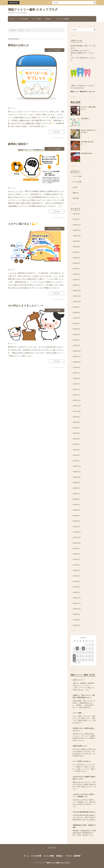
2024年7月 (76, 252)
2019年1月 (76, 592)
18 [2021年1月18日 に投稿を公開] (74, 656)
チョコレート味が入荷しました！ (57, 3)
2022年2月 (76, 389)
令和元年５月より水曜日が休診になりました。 (84, 729)
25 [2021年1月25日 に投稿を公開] (74, 660)
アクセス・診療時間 (62, 19)
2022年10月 (77, 362)
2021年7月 (76, 428)
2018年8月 (76, 620)
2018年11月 (77, 603)
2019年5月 (76, 570)
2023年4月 (76, 334)
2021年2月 (76, 455)
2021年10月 (77, 411)
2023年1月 (76, 345)
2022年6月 (76, 378)
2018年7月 (76, 625)
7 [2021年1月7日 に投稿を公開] (83, 648)
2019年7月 (76, 559)
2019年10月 (77, 543)
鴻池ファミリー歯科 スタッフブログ (33, 10)
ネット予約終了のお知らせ (81, 761)
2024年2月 (76, 280)
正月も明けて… (86, 119)
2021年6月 (76, 433)
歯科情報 (76, 198)
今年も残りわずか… (87, 153)
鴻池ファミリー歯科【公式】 (83, 675)
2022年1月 (76, 395)
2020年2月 (76, 521)
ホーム (12, 19)
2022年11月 (77, 356)
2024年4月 (76, 269)
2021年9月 (76, 417)
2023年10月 (77, 302)
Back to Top (52, 848)
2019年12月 (77, 532)
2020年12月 (77, 466)
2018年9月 (76, 614)
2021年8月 (76, 422)
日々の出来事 (23, 19)
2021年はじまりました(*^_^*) (26, 306)
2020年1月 (76, 526)
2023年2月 (76, 340)
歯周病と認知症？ (18, 144)
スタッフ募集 (77, 713)
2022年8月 (76, 367)
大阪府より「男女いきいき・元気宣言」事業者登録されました (84, 696)
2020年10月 (77, 477)
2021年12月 (77, 400)
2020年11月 (77, 472)
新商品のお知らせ (18, 45)
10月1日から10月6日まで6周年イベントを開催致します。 (84, 795)
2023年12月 (77, 291)
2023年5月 (76, 329)
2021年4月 (76, 444)
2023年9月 (76, 307)
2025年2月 (76, 214)
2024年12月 (77, 225)
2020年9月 (76, 483)
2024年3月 (76, 274)
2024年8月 (76, 247)
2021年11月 (77, 406)
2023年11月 (77, 296)
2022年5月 (76, 384)
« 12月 (75, 663)
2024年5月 (76, 263)
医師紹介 (48, 19)
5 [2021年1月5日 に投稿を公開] (77, 648)
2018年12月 (77, 598)
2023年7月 (76, 318)
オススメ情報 (36, 19)
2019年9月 (76, 548)
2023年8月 (76, 312)
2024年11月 (77, 230)
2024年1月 (76, 285)
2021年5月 (76, 439)
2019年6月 (76, 565)
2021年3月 (76, 450)
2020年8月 (76, 488)
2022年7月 (76, 373)
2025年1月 (76, 219)
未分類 (75, 187)
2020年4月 (76, 510)
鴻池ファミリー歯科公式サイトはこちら (83, 91)
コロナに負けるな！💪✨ (23, 224)
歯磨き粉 (76, 193)
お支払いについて (79, 680)
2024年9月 (76, 241)
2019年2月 (76, 587)
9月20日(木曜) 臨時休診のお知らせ (84, 812)
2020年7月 (76, 494)
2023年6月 (76, 323)
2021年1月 (76, 461)
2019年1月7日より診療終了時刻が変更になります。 (84, 778)
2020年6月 (76, 499)
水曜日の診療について (80, 746)
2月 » (79, 663)
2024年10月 (77, 236)
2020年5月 (76, 505)
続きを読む (57, 132)
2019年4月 (76, 576)
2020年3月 (76, 516)
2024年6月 (76, 258)
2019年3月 (76, 581)
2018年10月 (77, 609)
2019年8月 (76, 554)
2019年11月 (77, 537)
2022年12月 (77, 351)
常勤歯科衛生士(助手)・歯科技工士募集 (84, 826)
